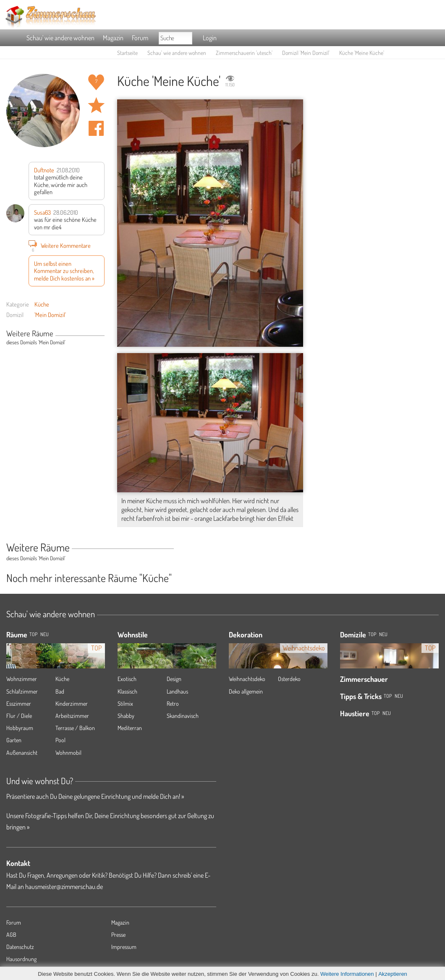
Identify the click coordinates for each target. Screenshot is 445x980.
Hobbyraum (20, 728)
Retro (173, 703)
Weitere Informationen (347, 974)
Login (210, 38)
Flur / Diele (19, 716)
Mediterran (130, 728)
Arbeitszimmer (72, 716)
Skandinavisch (183, 716)
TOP (33, 634)
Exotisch (127, 679)
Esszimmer (19, 703)
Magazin (113, 38)
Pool (60, 740)
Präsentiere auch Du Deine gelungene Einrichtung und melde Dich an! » (95, 796)
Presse (118, 935)
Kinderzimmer (72, 703)
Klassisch (127, 691)
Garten (14, 740)
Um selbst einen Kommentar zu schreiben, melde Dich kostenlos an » (64, 271)
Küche (42, 304)
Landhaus (177, 691)
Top (372, 634)
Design (174, 679)
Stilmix (125, 703)
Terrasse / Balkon (75, 728)
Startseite (127, 53)
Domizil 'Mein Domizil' (306, 53)
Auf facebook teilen (96, 128)
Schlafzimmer (22, 691)
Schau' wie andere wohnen (60, 38)
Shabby (126, 716)
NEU (44, 634)
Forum (140, 38)
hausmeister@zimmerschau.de (64, 886)
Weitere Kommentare (60, 245)
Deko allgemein (246, 691)
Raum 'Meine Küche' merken (96, 105)
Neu (383, 634)
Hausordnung (21, 959)
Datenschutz (20, 947)
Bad (60, 691)
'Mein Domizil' (50, 315)
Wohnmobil (68, 753)
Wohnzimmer (22, 679)
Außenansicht (22, 753)
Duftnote (44, 170)
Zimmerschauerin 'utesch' (244, 53)
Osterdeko (289, 679)
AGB (11, 935)
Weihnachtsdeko (247, 679)
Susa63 (42, 212)
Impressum (124, 947)
